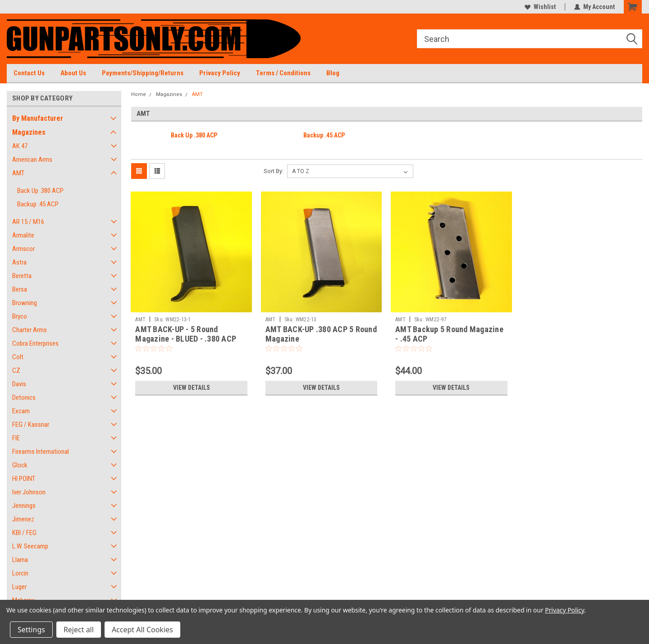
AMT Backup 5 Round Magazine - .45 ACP (449, 334)
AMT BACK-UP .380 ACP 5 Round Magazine (321, 334)
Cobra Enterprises (35, 343)
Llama (20, 560)
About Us (73, 73)
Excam (21, 411)
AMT (18, 173)
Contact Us (29, 73)
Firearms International (41, 452)
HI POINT (24, 479)
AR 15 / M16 (28, 222)
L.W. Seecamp (30, 546)
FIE (16, 438)
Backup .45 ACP (38, 204)
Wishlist (540, 7)
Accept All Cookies (142, 630)
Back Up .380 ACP (40, 191)
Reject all (79, 630)
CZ (16, 370)
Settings (31, 630)
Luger (19, 587)
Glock (20, 465)
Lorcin (20, 573)
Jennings (24, 506)
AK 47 (20, 146)
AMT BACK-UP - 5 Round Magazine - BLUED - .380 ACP (186, 334)
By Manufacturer (38, 118)
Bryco (20, 316)
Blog (333, 73)
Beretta (22, 276)
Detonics (24, 397)
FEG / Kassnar (31, 425)
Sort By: (274, 171)
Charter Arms (30, 330)
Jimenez (23, 519)
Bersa (20, 289)
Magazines (29, 132)
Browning (25, 303)
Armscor (23, 249)
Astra (19, 262)
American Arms (32, 160)
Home (139, 94)
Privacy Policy (220, 73)
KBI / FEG (24, 533)
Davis (19, 384)
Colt (18, 357)
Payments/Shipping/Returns (143, 73)
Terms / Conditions (283, 73)
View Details (192, 388)
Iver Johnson (29, 492)
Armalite (23, 235)
